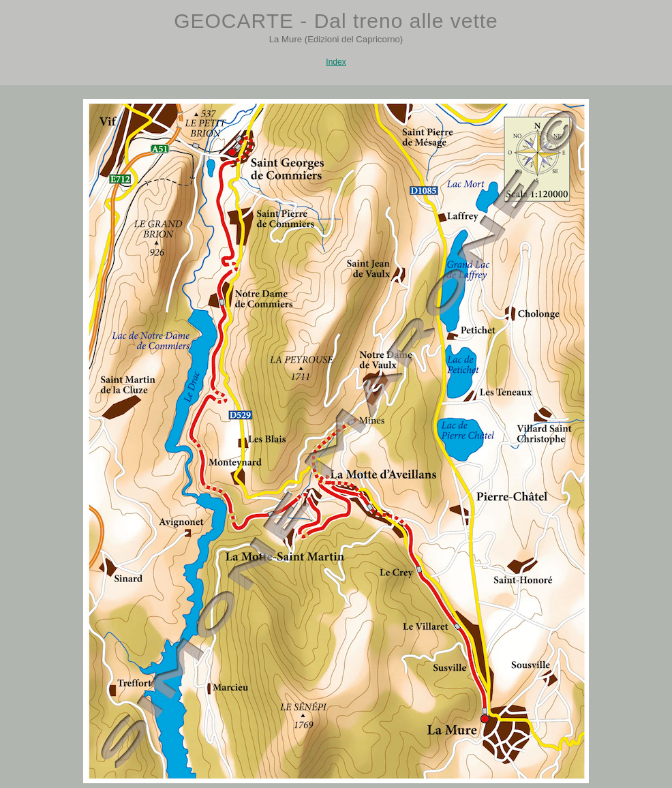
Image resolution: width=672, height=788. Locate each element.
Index (336, 62)
